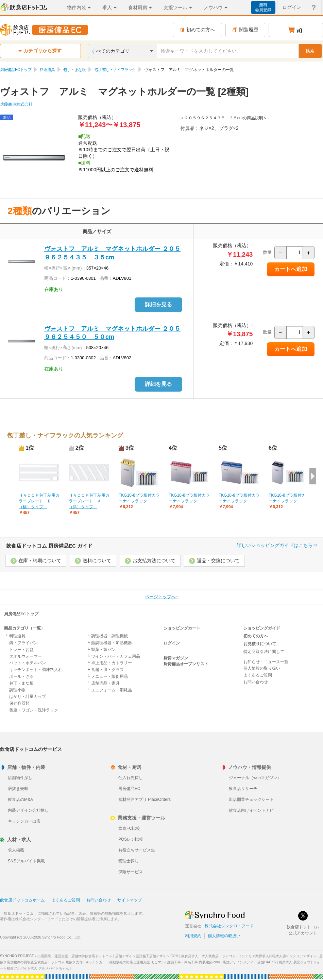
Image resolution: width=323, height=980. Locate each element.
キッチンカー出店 (24, 821)
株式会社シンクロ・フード (229, 926)
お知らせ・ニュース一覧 (266, 662)
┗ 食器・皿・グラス (105, 670)
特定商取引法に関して (264, 652)
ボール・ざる (21, 676)
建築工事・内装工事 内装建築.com (193, 962)
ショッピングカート (182, 628)
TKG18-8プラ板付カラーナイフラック (139, 498)
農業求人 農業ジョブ (295, 962)
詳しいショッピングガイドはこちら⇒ (277, 545)
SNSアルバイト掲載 (26, 861)
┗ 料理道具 (15, 636)
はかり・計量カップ (28, 697)
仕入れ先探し (131, 778)
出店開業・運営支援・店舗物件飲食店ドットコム (75, 956)
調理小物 (17, 690)
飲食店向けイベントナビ (251, 810)
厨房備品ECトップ (16, 70)
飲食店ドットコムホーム (22, 900)
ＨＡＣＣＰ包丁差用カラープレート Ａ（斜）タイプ (89, 501)
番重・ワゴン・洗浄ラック (34, 710)
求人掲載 (16, 850)
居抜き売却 (18, 789)
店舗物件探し (20, 778)
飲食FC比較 (129, 828)
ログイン (172, 643)
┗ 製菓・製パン (101, 650)
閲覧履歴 (245, 30)
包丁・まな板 (74, 70)
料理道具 (47, 70)
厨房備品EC (129, 789)
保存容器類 (19, 703)
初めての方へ (197, 30)
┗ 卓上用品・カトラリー (109, 663)
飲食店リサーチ (243, 789)
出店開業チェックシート (251, 800)
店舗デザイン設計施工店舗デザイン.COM (147, 956)
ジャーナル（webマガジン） (255, 778)
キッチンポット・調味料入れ (36, 670)
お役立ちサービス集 (137, 850)
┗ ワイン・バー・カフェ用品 (113, 656)
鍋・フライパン (23, 643)
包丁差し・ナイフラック (115, 70)
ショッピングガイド (262, 628)
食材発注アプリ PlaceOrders (144, 800)
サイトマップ (130, 900)
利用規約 (193, 936)
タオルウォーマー (26, 656)
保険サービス (131, 872)
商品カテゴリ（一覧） (24, 628)
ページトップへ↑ (161, 597)
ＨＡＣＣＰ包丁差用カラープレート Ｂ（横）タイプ (39, 501)
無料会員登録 (263, 7)
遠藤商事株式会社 (16, 104)
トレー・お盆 (21, 650)
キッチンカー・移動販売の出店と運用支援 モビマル (125, 962)
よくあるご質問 (258, 675)
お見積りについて (260, 644)
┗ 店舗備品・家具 (103, 683)
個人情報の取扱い (224, 936)
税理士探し (129, 861)
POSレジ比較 (131, 839)
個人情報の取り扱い (262, 668)
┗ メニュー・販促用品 (107, 676)
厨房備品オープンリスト (186, 664)
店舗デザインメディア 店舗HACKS (249, 962)
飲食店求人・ (208, 956)
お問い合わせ (256, 682)
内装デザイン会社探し (28, 810)
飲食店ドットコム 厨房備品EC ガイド (49, 546)
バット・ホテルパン (28, 663)
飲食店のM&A (20, 800)
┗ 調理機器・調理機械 (107, 636)
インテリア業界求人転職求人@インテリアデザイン (277, 956)
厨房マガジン (176, 658)
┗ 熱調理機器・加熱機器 (109, 643)
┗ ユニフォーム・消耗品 (109, 690)
